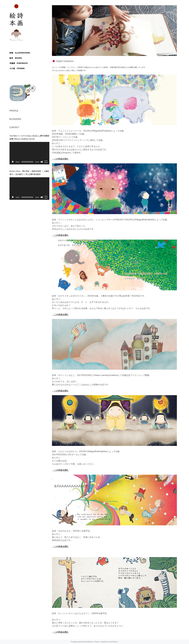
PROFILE (14, 111)
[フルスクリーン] (46, 162)
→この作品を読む (60, 159)
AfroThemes (113, 642)
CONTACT (14, 127)
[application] (29, 153)
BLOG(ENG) (15, 119)
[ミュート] (42, 162)
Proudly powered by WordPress (82, 642)
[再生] (13, 162)
